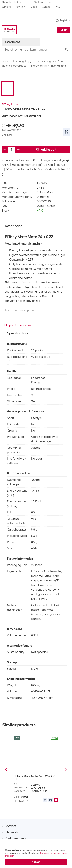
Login (64, 30)
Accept (36, 862)
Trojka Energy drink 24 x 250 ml (34, 775)
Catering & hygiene (25, 61)
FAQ (58, 7)
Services (6, 7)
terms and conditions (50, 853)
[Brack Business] (9, 30)
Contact (47, 7)
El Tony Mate (10, 105)
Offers (34, 7)
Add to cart (46, 150)
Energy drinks (38, 66)
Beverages (47, 61)
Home (5, 61)
